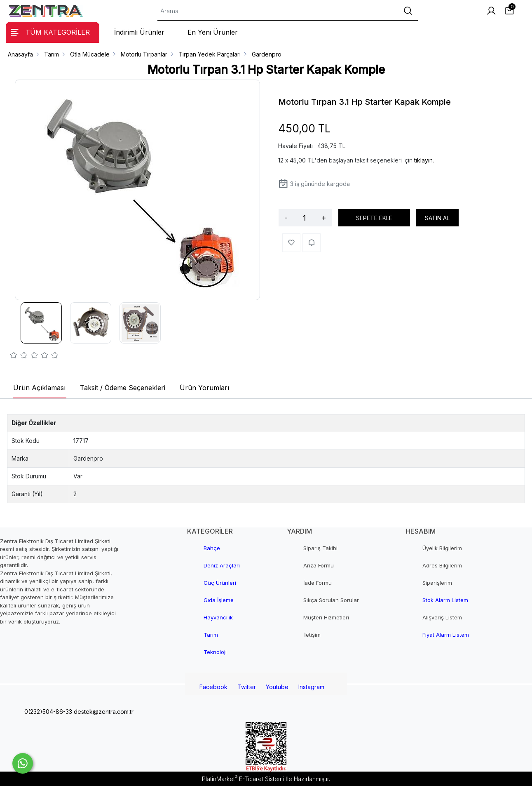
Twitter (247, 687)
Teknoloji (215, 652)
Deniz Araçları (222, 565)
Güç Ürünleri (220, 583)
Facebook (213, 687)
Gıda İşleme (219, 600)
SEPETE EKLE (374, 218)
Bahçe (212, 548)
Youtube (277, 687)
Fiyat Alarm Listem (446, 635)
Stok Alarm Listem (445, 600)
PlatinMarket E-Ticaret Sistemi (243, 779)
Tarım (211, 635)
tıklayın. (424, 160)
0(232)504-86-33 (47, 712)
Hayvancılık (218, 617)
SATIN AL (437, 218)
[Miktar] (305, 218)
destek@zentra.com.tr (103, 712)
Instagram (311, 687)
